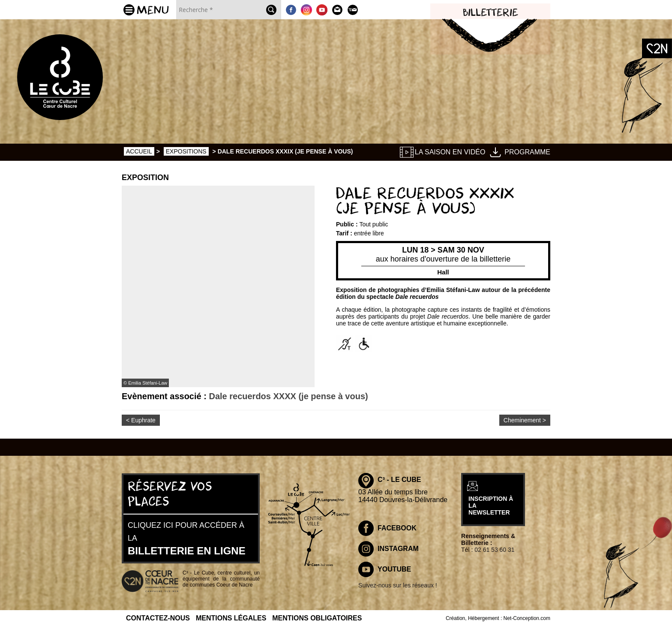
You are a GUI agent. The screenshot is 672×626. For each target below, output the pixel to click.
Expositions (186, 151)
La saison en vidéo (450, 152)
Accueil (139, 151)
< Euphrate (141, 420)
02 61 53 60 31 (522, 550)
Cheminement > (525, 420)
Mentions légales (231, 617)
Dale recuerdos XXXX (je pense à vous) (288, 396)
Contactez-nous (158, 617)
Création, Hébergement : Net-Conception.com (498, 617)
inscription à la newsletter (517, 506)
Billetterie (490, 13)
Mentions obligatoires (317, 617)
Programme (527, 152)
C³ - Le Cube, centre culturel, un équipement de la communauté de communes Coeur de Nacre (221, 578)
